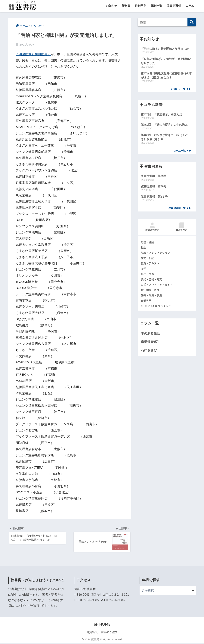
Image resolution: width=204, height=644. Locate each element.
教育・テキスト (151, 265)
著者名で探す (152, 229)
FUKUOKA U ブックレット (158, 309)
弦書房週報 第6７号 (154, 198)
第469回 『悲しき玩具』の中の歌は (164, 125)
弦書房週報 (174, 6)
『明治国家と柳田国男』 (33, 54)
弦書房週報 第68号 (154, 188)
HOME (102, 625)
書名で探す (182, 229)
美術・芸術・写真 (152, 282)
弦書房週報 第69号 (154, 177)
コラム (190, 6)
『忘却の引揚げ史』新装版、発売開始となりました (166, 61)
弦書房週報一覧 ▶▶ (180, 210)
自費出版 (92, 633)
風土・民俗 (148, 276)
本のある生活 (150, 336)
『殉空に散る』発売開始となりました (165, 49)
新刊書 (126, 6)
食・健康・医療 (151, 292)
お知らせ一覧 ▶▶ (181, 90)
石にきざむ (149, 353)
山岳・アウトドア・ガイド (158, 287)
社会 (144, 249)
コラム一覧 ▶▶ (182, 152)
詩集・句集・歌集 (152, 298)
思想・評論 (148, 244)
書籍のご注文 (109, 633)
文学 (144, 271)
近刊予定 (141, 6)
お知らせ (112, 6)
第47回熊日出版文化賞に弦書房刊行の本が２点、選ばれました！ (166, 76)
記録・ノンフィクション (156, 255)
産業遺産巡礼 (150, 345)
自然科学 (147, 303)
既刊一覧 (156, 6)
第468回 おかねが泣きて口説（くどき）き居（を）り (164, 138)
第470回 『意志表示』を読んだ (162, 115)
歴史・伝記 (148, 260)
